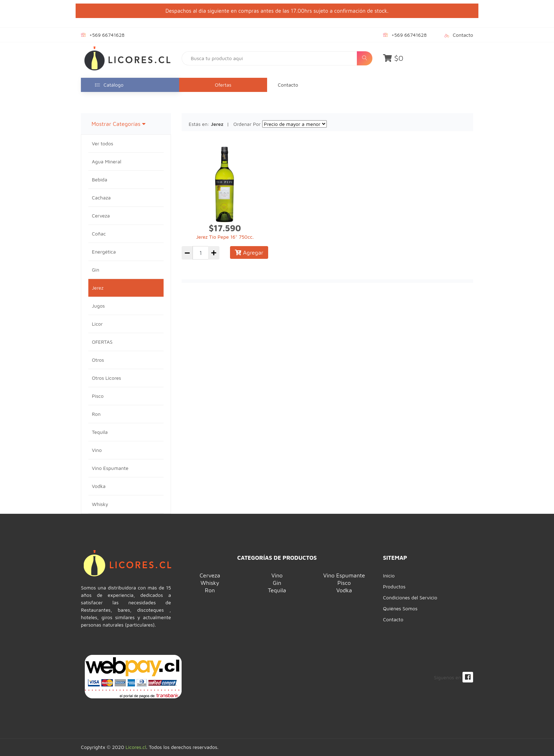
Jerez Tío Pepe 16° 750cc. (225, 237)
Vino (97, 450)
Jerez (98, 288)
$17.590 (225, 228)
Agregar (249, 252)
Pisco (98, 396)
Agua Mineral (107, 161)
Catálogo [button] (109, 85)
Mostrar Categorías (119, 124)
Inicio (389, 575)
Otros (98, 360)
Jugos (98, 306)
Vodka (99, 486)
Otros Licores (107, 378)
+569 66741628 (107, 35)
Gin (96, 270)
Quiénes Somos (400, 608)
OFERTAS (102, 342)
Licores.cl (136, 747)
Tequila (100, 432)
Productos (394, 586)
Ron (96, 414)
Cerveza (101, 216)
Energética (104, 252)
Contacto (463, 35)
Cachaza (101, 197)
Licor (97, 324)
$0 (393, 58)
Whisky (100, 504)
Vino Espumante (110, 468)
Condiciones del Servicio (410, 597)
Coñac (99, 234)
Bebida (100, 179)
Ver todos (102, 143)
